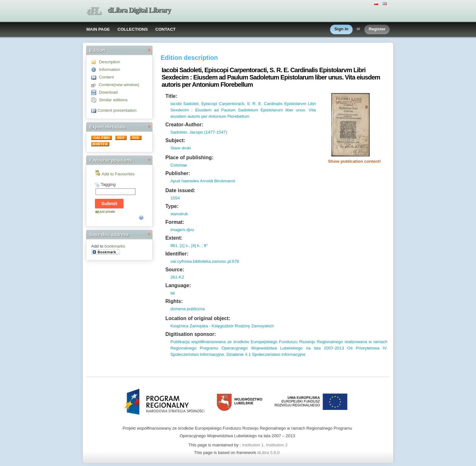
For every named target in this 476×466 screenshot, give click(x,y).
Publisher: (178, 173)
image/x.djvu (182, 230)
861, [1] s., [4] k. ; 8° (189, 246)
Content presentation (117, 110)
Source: (175, 270)
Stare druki (180, 148)
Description (110, 62)
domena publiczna (187, 309)
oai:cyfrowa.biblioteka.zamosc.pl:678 (205, 261)
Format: (175, 222)
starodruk (179, 214)
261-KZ (177, 277)
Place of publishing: (189, 157)
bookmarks (115, 246)
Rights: (174, 301)
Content (106, 77)
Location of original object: (198, 318)
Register (377, 29)
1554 (175, 198)
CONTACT (166, 29)
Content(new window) (119, 85)
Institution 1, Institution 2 (265, 445)
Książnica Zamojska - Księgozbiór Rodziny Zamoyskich (222, 326)
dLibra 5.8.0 (269, 453)
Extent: (174, 238)
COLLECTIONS (133, 29)
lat (172, 293)
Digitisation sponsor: (191, 334)
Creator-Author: (184, 125)
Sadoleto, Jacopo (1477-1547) (199, 132)
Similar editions (113, 100)
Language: (178, 285)
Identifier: (177, 254)
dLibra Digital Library (139, 10)
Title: (171, 96)
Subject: (175, 140)
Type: (172, 206)
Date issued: (180, 190)
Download (108, 92)
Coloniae (179, 165)
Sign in (341, 29)
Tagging (108, 184)
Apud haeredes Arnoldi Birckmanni (203, 181)
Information (110, 69)
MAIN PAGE (98, 29)
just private (107, 212)
